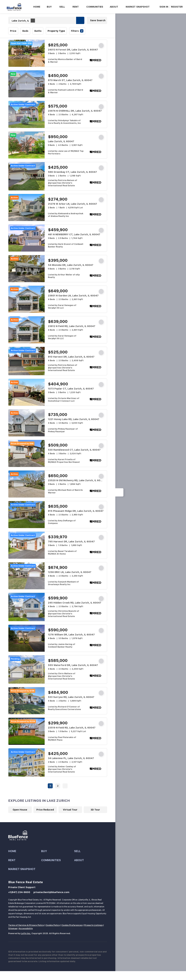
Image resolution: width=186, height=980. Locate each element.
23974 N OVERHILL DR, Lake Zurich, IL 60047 (75, 111)
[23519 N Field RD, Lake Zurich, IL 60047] (27, 731)
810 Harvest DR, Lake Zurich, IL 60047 (71, 357)
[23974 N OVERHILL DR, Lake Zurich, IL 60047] (27, 114)
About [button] (114, 7)
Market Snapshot (138, 7)
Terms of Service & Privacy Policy (26, 925)
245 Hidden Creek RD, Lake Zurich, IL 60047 (75, 603)
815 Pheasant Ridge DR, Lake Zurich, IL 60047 (76, 511)
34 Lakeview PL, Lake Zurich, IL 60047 (71, 758)
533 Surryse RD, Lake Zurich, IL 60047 (71, 697)
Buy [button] (49, 7)
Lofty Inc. (26, 933)
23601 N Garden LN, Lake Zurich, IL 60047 (73, 296)
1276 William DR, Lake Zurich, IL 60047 (71, 635)
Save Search (98, 20)
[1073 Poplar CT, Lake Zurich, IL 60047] (27, 392)
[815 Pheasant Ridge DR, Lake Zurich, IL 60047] (27, 515)
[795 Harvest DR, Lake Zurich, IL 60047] (27, 545)
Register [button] (177, 7)
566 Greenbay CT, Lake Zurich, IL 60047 (72, 172)
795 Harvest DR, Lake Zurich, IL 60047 (71, 542)
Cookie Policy (53, 925)
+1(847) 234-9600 (19, 892)
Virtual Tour (70, 810)
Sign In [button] (164, 7)
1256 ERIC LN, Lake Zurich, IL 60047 (70, 572)
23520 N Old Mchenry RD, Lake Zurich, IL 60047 (77, 480)
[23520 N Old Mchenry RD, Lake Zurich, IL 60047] (27, 484)
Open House (20, 810)
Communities (95, 7)
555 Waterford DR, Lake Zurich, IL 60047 (73, 665)
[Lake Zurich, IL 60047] (27, 145)
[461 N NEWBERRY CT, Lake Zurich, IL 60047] (27, 238)
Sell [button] (62, 7)
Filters (75, 31)
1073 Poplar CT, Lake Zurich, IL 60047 (71, 389)
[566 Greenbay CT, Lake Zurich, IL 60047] (27, 176)
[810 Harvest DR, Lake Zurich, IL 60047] (27, 361)
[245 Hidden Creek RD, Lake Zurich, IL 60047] (27, 607)
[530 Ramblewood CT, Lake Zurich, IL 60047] (27, 453)
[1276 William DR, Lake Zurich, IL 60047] (27, 638)
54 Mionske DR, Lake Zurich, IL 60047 (71, 265)
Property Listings (93, 925)
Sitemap (13, 929)
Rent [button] (76, 7)
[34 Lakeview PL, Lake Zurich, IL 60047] (27, 762)
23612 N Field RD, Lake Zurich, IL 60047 (72, 326)
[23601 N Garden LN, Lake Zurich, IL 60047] (27, 299)
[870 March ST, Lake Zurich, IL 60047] (27, 84)
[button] (80, 20)
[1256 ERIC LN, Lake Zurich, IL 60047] (27, 576)
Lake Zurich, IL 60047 (61, 141)
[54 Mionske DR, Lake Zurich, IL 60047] (27, 269)
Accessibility (26, 929)
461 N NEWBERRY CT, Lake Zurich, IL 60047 (74, 234)
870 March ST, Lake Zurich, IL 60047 (70, 80)
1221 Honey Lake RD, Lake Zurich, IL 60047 (74, 419)
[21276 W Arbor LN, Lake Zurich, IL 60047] (27, 207)
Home (37, 7)
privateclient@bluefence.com (51, 892)
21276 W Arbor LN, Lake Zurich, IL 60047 (72, 204)
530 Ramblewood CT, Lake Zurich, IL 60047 (74, 450)
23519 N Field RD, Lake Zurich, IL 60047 (72, 728)
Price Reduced (45, 810)
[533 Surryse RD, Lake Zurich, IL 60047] (27, 701)
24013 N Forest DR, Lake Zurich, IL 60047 (73, 50)
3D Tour (95, 810)
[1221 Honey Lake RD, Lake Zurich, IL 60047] (27, 423)
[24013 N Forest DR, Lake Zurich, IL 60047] (27, 53)
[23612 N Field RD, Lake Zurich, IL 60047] (27, 330)
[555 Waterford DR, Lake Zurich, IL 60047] (27, 669)
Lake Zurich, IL (23, 21)
